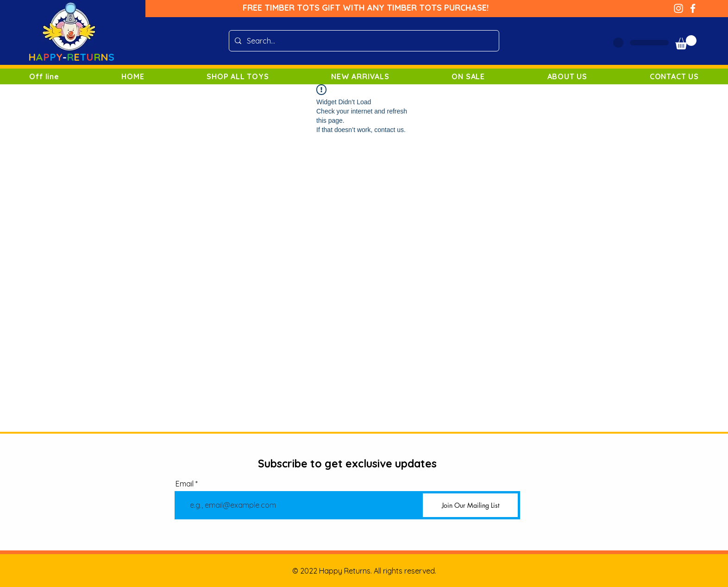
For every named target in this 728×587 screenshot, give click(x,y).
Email (185, 484)
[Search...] (363, 41)
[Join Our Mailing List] (470, 505)
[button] (686, 42)
